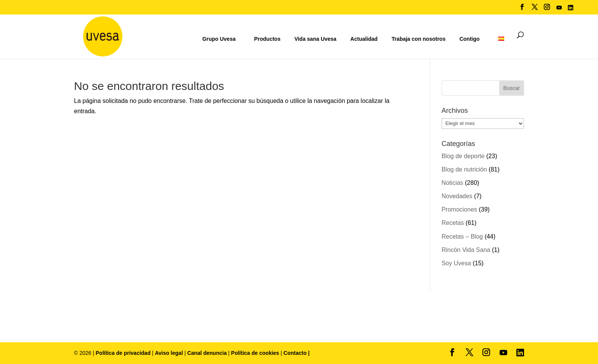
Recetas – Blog (462, 237)
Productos (267, 39)
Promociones (459, 209)
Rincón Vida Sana (466, 250)
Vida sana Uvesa (315, 39)
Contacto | (296, 353)
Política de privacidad (124, 353)
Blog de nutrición (464, 169)
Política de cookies (256, 353)
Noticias (453, 183)
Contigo (470, 39)
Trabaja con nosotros (419, 39)
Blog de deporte (463, 156)
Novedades (457, 196)
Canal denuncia (207, 353)
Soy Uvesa (456, 263)
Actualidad (364, 39)
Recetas (453, 223)
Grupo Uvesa (219, 39)
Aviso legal (169, 353)
